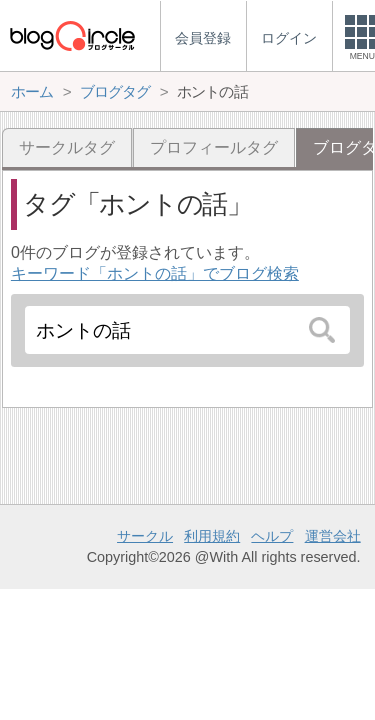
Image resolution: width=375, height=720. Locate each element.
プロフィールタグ (214, 147)
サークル (145, 536)
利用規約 (212, 536)
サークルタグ (67, 147)
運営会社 (333, 536)
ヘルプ (272, 536)
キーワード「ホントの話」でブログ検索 (155, 273)
